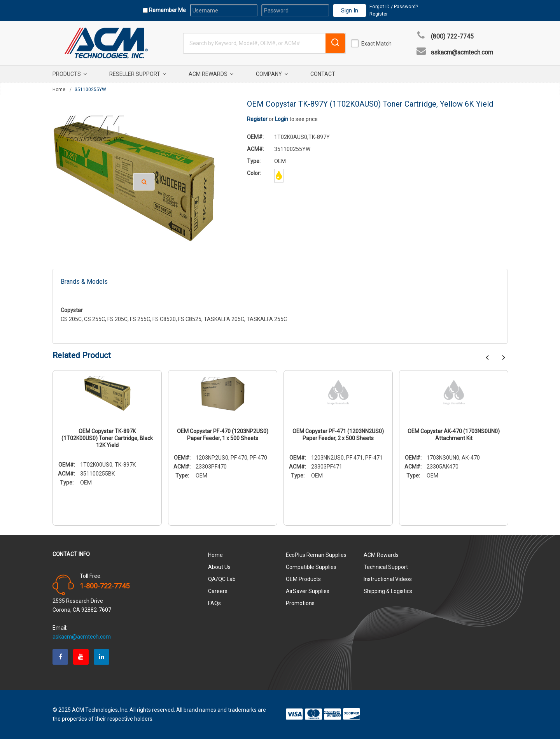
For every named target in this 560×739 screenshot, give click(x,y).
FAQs (214, 603)
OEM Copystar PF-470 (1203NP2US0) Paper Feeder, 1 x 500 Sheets (223, 435)
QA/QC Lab (222, 579)
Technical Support (386, 567)
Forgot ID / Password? (394, 6)
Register (379, 14)
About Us (219, 567)
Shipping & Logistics (388, 591)
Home (59, 90)
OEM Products (303, 579)
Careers (218, 591)
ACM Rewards (211, 74)
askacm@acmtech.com (462, 53)
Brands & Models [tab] (84, 282)
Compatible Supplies (311, 567)
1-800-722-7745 (105, 586)
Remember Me (167, 10)
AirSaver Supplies (308, 591)
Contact (323, 74)
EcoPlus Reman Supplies (316, 555)
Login (282, 119)
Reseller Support (138, 74)
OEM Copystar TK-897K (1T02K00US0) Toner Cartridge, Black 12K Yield (107, 438)
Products (70, 74)
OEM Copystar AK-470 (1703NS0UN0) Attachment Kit (454, 435)
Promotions (300, 603)
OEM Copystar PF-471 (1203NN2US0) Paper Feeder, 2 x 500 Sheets (338, 435)
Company (272, 74)
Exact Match (376, 44)
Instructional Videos (388, 579)
